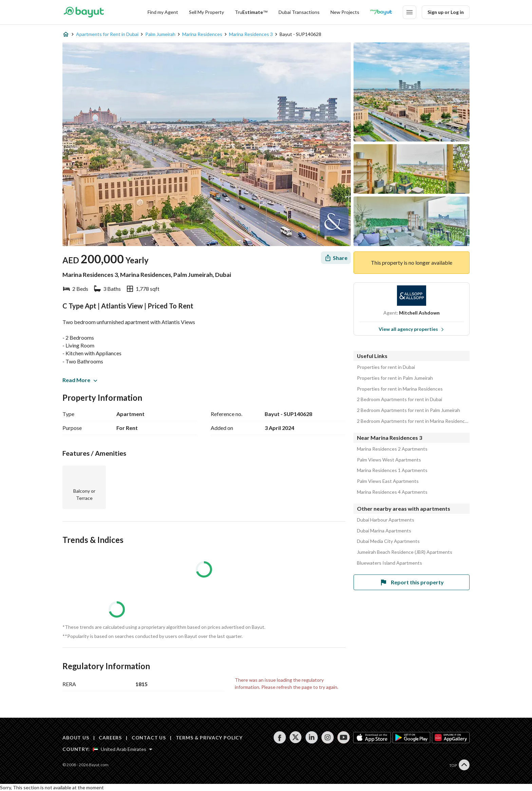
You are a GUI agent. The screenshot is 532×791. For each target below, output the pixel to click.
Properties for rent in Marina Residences (400, 389)
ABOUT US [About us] (76, 738)
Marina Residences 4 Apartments (392, 492)
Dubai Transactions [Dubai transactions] (299, 12)
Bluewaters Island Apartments (389, 563)
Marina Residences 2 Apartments (392, 449)
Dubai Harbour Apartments (386, 520)
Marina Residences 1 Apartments (392, 470)
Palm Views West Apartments (389, 460)
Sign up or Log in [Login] (446, 12)
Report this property (412, 582)
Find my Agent (163, 12)
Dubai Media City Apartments (388, 541)
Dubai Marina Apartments (384, 531)
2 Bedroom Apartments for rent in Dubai (400, 399)
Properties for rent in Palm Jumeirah (395, 378)
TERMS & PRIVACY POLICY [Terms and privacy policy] (209, 738)
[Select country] (122, 749)
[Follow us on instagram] (328, 737)
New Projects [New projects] (345, 12)
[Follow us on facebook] (280, 737)
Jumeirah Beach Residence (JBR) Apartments (405, 552)
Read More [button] (80, 380)
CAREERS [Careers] (110, 738)
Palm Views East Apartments (388, 481)
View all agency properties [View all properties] (412, 329)
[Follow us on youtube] (344, 737)
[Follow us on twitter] (296, 737)
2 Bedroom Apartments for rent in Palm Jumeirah (408, 410)
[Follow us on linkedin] (312, 737)
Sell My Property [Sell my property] (206, 12)
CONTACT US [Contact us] (149, 738)
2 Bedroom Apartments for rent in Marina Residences (413, 421)
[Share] (336, 258)
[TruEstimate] (251, 12)
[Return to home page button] (84, 12)
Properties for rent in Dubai (386, 367)
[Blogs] (381, 12)
